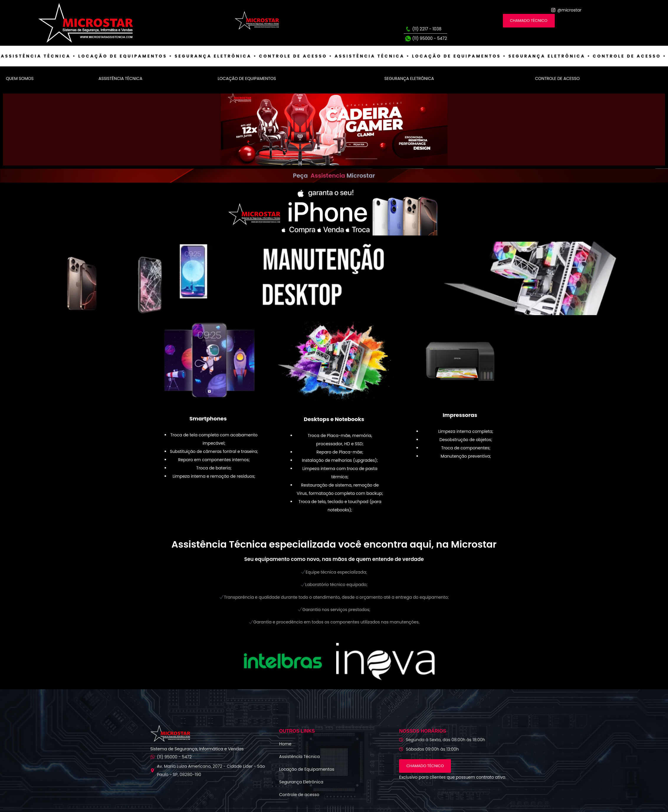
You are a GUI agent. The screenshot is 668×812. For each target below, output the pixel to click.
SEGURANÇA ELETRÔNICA (409, 78)
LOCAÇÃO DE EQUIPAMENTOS (247, 78)
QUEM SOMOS (20, 78)
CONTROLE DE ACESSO (557, 78)
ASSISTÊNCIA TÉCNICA (120, 78)
